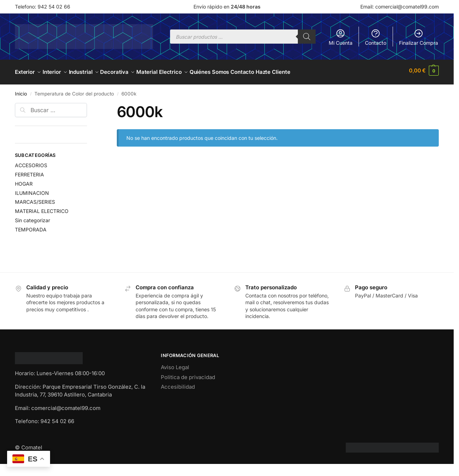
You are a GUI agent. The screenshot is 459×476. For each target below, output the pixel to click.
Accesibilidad (178, 384)
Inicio (21, 91)
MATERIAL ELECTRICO (42, 208)
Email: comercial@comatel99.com (400, 7)
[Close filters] (89, 104)
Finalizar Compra (419, 37)
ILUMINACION (32, 190)
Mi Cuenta (341, 37)
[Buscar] (307, 37)
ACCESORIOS (31, 162)
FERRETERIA (29, 171)
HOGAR (24, 180)
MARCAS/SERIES (35, 199)
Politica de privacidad (188, 374)
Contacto (376, 37)
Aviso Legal (175, 364)
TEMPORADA (31, 226)
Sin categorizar (32, 217)
